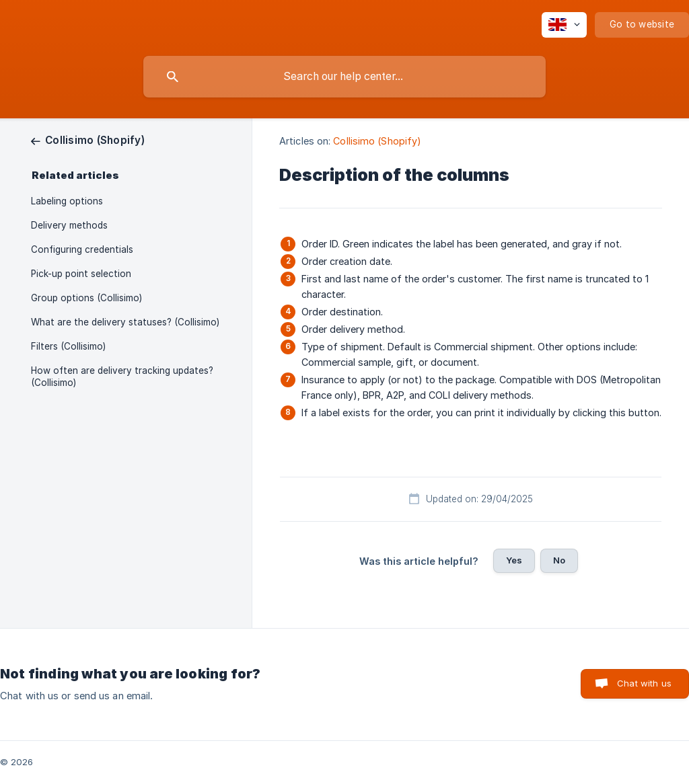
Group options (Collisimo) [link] (86, 298)
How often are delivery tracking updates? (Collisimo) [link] (122, 377)
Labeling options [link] (67, 201)
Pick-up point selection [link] (81, 274)
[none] (564, 25)
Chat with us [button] (644, 683)
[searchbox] (344, 77)
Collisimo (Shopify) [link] (377, 141)
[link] (88, 140)
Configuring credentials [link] (82, 249)
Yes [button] (514, 560)
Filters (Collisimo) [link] (68, 346)
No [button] (559, 560)
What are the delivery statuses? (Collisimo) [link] (125, 322)
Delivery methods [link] (69, 225)
